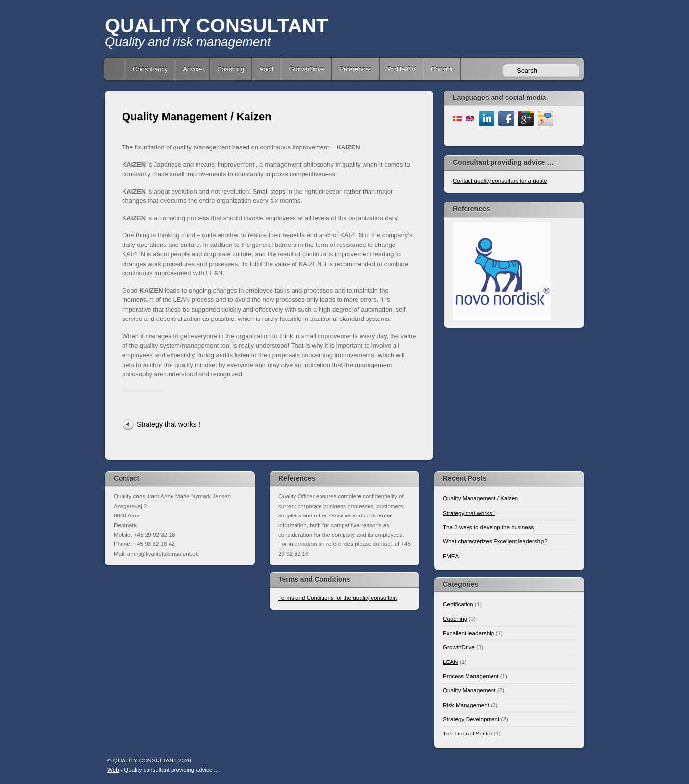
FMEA (451, 556)
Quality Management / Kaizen (197, 116)
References (355, 69)
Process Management (471, 676)
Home (116, 69)
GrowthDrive (306, 69)
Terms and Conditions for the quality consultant (338, 598)
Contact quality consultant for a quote (500, 181)
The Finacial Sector (468, 733)
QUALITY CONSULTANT (217, 25)
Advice (192, 69)
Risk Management (466, 705)
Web (113, 770)
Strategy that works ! (169, 424)
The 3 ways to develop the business (488, 527)
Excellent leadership (468, 633)
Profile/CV (401, 69)
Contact (442, 69)
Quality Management (469, 690)
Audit (267, 69)
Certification (458, 604)
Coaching (231, 69)
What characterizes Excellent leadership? (495, 541)
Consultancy (150, 69)
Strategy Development (471, 719)
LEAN (450, 662)
